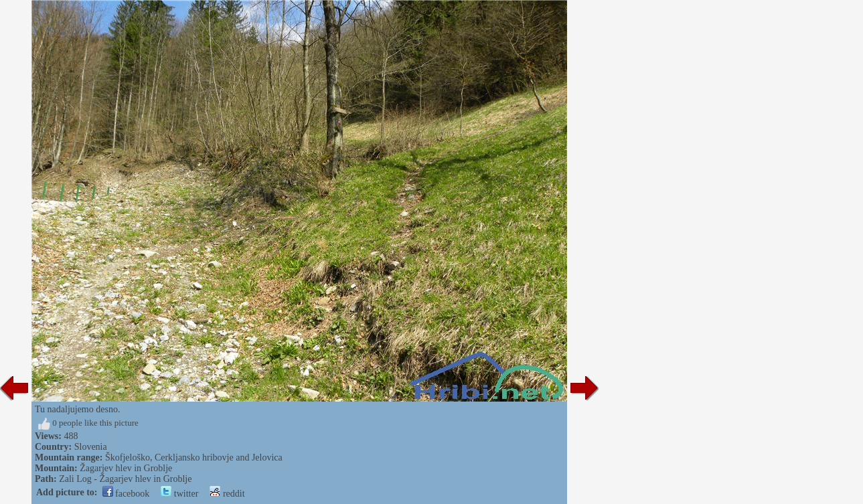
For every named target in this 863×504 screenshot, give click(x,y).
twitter (179, 494)
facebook (126, 494)
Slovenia (91, 447)
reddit (227, 494)
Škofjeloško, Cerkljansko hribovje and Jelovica (194, 457)
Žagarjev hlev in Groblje (126, 468)
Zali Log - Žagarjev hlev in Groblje (125, 479)
